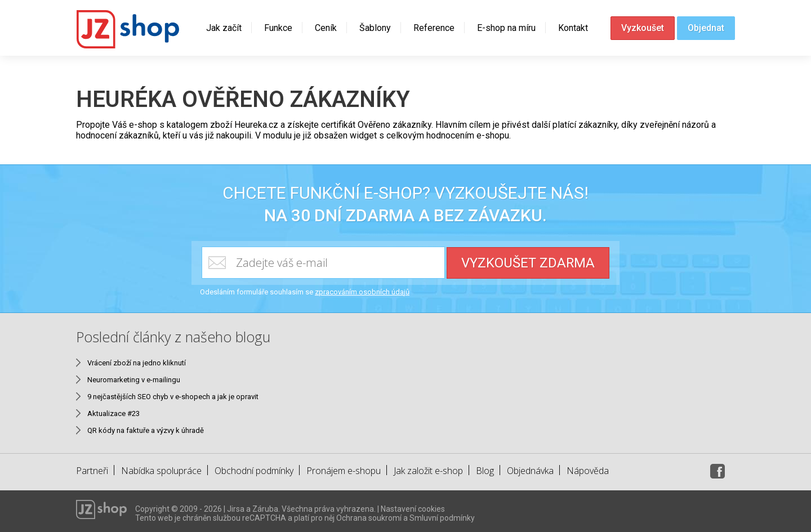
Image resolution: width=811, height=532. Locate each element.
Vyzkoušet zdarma (528, 262)
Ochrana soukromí (369, 518)
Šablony (375, 28)
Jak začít (224, 28)
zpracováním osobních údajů (362, 291)
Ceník (326, 28)
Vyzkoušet (643, 28)
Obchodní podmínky (254, 471)
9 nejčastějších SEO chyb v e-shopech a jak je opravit (173, 397)
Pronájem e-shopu (344, 471)
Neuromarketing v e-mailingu (134, 380)
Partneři (92, 471)
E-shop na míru (506, 28)
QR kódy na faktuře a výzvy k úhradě (146, 430)
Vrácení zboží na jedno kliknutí (137, 363)
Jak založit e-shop (428, 471)
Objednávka (530, 471)
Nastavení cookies (413, 509)
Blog (485, 471)
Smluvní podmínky (442, 518)
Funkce (278, 28)
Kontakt (573, 28)
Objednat (706, 28)
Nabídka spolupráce (161, 471)
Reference (434, 28)
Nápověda (588, 471)
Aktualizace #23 (113, 413)
